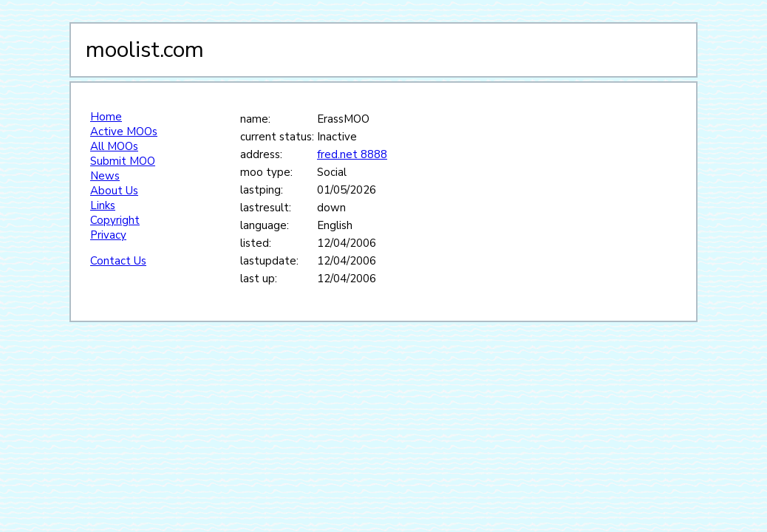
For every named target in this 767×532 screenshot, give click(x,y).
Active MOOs (124, 132)
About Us (114, 191)
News (105, 176)
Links (103, 205)
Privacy (108, 235)
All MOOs (114, 146)
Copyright (115, 220)
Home (106, 117)
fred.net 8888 (352, 154)
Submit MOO (123, 161)
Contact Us (118, 261)
